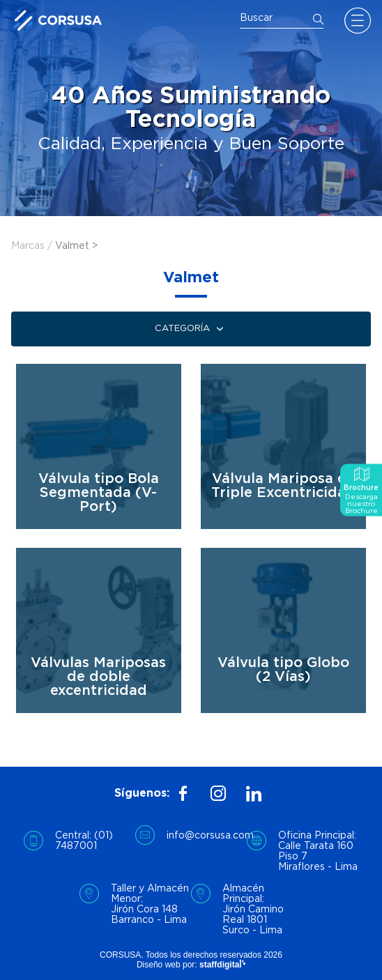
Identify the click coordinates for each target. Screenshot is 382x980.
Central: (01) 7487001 (84, 841)
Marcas (28, 246)
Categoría (191, 329)
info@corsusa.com (207, 836)
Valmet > (76, 246)
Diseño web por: (191, 965)
